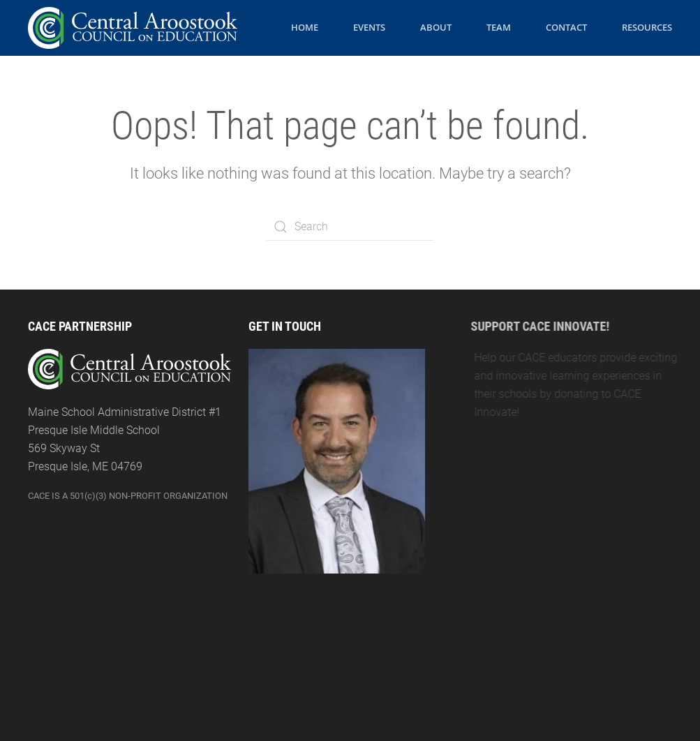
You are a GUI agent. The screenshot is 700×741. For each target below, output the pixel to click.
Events (369, 27)
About (436, 27)
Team (499, 27)
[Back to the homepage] (133, 28)
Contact (566, 27)
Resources (647, 27)
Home (305, 27)
